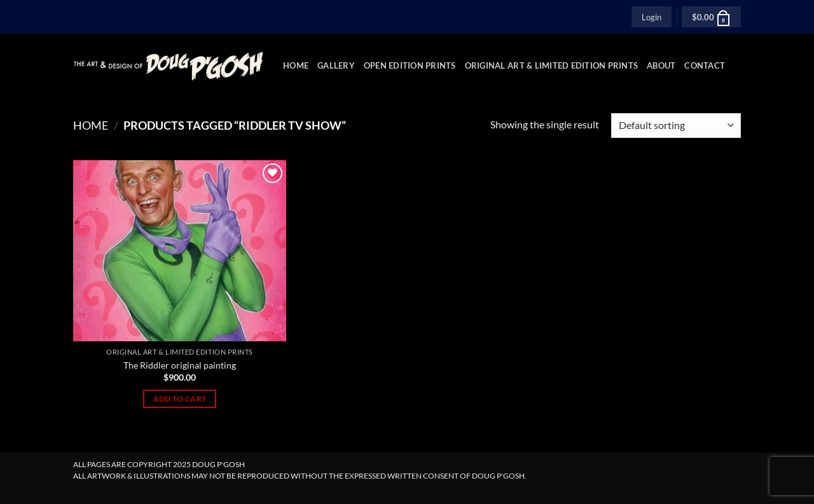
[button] (652, 17)
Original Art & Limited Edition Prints (551, 65)
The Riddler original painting (180, 365)
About (661, 65)
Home (296, 65)
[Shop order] (676, 126)
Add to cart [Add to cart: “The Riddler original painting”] (180, 399)
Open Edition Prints (410, 65)
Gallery (336, 65)
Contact (705, 65)
